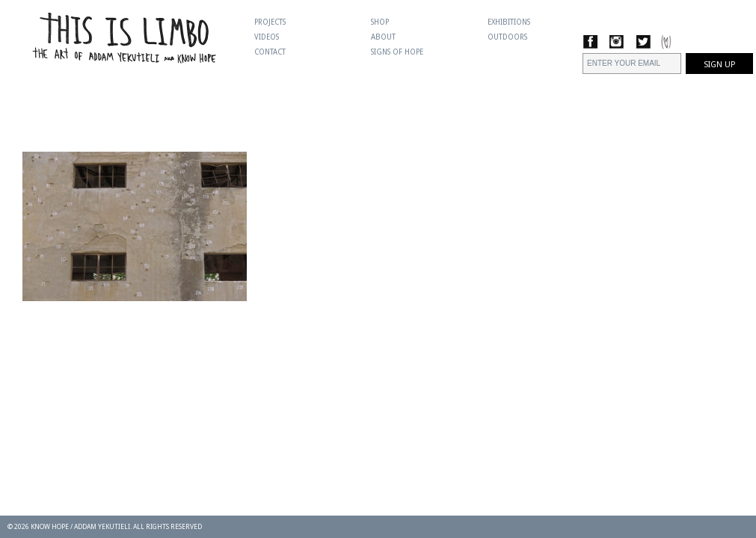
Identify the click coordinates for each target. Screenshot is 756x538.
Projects (270, 22)
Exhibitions (509, 22)
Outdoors (507, 37)
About (383, 37)
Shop (380, 22)
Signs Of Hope (397, 52)
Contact (270, 52)
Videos (267, 37)
